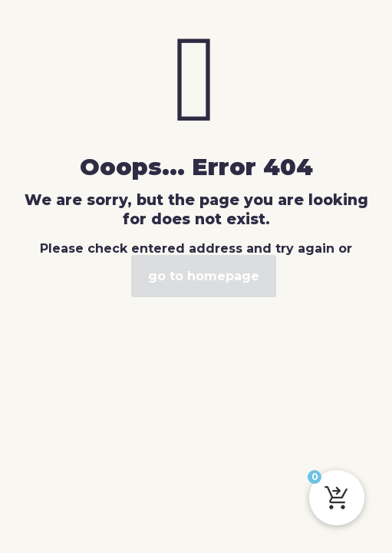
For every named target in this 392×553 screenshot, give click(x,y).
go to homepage (204, 276)
